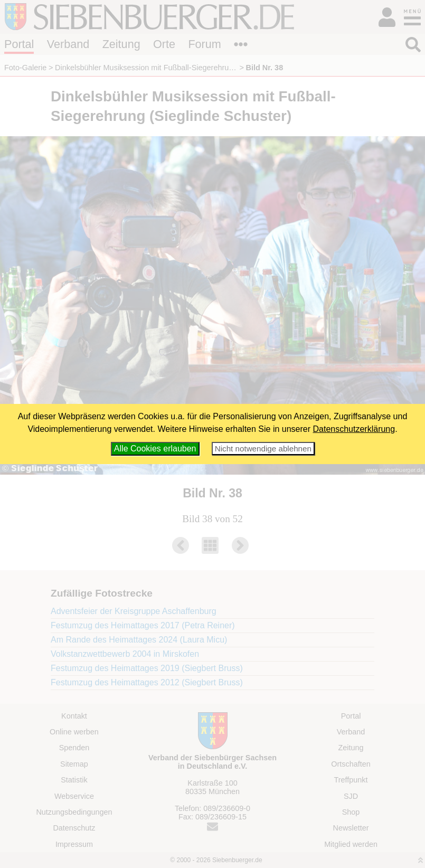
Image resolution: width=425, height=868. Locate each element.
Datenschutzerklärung (354, 429)
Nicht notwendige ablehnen (263, 449)
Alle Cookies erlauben (155, 449)
